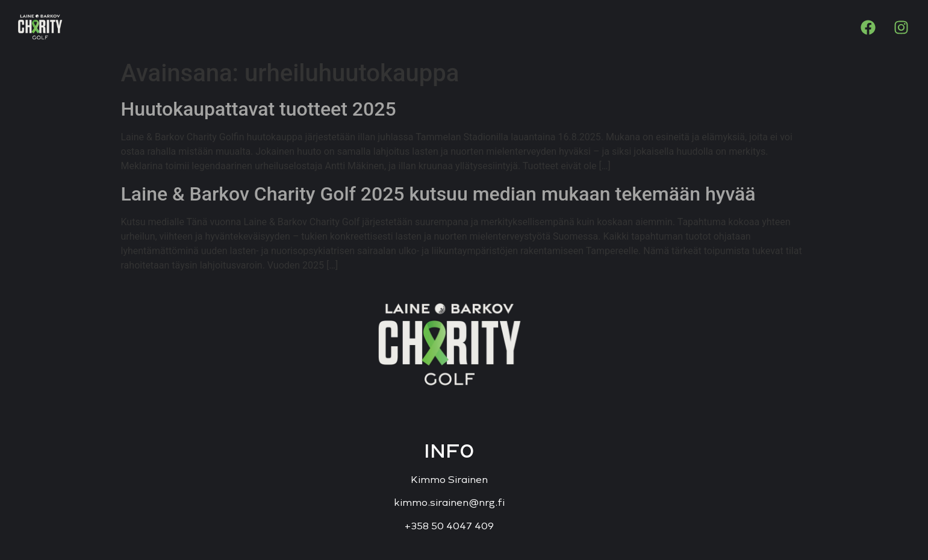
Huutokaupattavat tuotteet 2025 (259, 109)
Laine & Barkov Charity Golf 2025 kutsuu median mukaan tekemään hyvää (438, 194)
